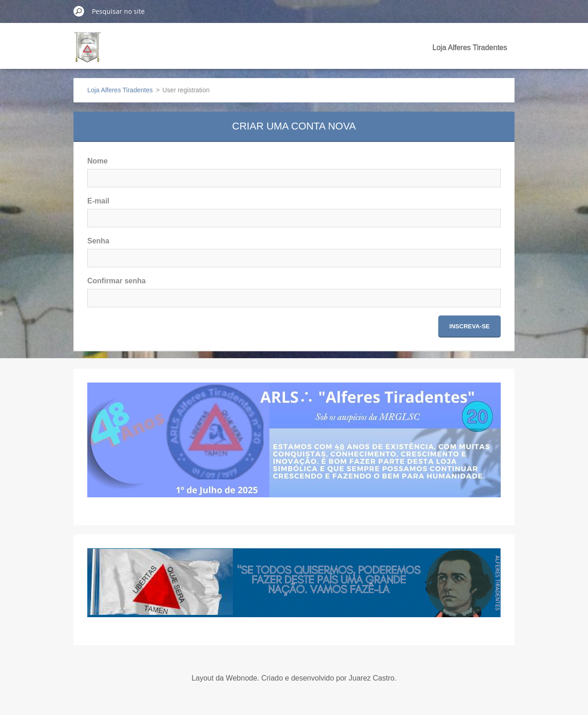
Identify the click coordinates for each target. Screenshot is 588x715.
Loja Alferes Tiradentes (470, 48)
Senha (98, 241)
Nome (97, 161)
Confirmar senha (116, 281)
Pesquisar (79, 11)
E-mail (98, 201)
